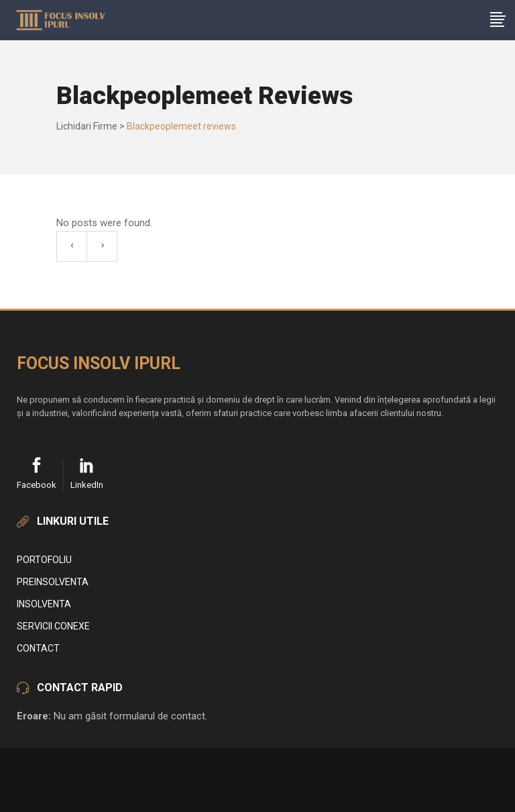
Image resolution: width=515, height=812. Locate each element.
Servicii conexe (53, 626)
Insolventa (44, 604)
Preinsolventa (53, 582)
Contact (38, 648)
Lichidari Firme (87, 126)
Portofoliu (44, 560)
